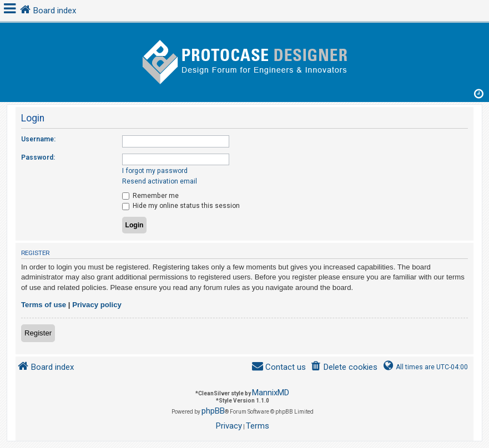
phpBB (213, 411)
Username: (38, 139)
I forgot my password (155, 171)
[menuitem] (344, 367)
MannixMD (271, 393)
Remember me (150, 196)
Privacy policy (97, 305)
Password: (38, 157)
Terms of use (44, 305)
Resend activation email (160, 181)
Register (38, 333)
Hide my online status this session (181, 206)
